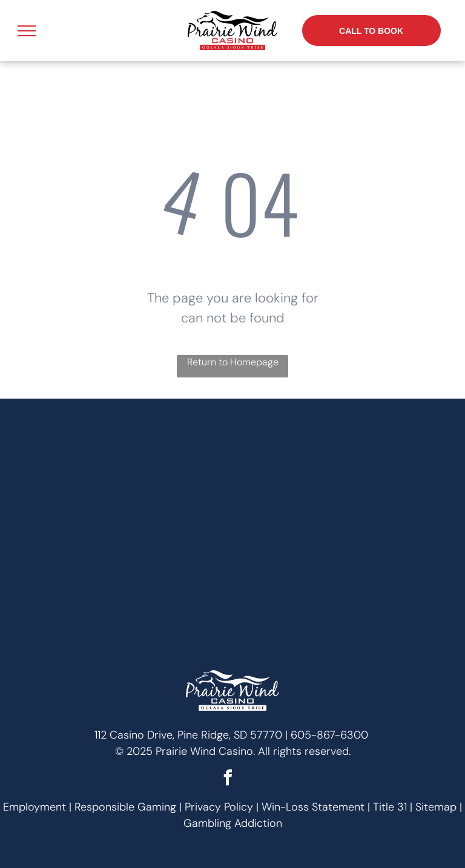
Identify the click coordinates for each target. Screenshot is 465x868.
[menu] (27, 31)
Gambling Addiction (233, 823)
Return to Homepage (233, 362)
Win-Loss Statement (313, 807)
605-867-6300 (329, 735)
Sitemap (436, 807)
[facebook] (228, 779)
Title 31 (390, 807)
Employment (35, 807)
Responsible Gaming (125, 807)
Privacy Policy (219, 807)
